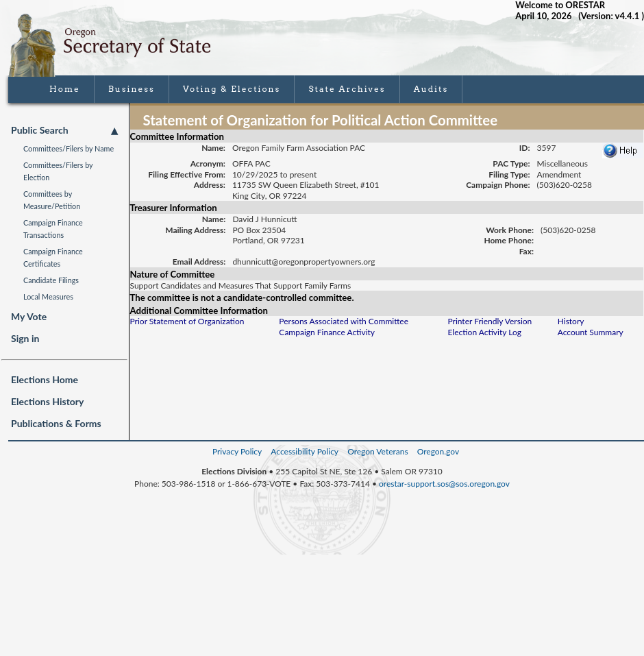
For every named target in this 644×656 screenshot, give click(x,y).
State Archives (347, 89)
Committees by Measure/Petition (52, 200)
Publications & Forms (56, 423)
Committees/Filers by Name (69, 148)
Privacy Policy (237, 451)
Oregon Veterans (377, 451)
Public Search (64, 130)
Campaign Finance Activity (327, 332)
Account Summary (591, 332)
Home (65, 89)
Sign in (25, 338)
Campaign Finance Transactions (53, 229)
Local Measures (48, 296)
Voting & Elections (232, 89)
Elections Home (45, 379)
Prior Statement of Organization (187, 321)
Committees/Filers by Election (58, 171)
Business (132, 89)
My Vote (29, 316)
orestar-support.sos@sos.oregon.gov (444, 484)
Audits (431, 89)
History (571, 321)
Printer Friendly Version (490, 321)
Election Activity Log (484, 332)
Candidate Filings (51, 280)
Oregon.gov (438, 451)
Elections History (47, 401)
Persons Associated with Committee (344, 321)
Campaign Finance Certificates (53, 257)
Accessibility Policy (305, 451)
